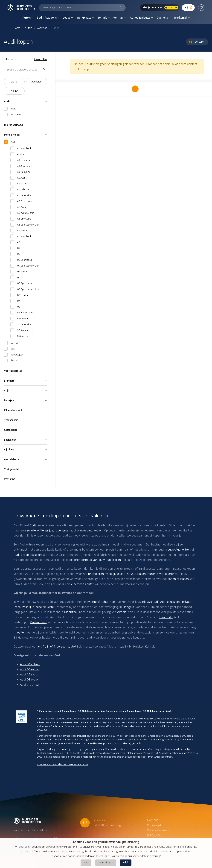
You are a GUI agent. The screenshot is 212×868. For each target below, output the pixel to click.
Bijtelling (9, 450)
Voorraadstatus (13, 371)
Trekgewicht (12, 469)
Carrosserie (11, 430)
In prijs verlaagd (13, 125)
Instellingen (106, 863)
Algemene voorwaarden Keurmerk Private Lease (63, 764)
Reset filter (41, 59)
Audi (33, 525)
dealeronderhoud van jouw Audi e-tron (95, 560)
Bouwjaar (9, 400)
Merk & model (12, 135)
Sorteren (197, 42)
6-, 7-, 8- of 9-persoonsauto (56, 647)
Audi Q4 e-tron (30, 664)
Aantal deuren (12, 459)
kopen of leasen (178, 579)
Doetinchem (38, 622)
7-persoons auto (82, 584)
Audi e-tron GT (30, 685)
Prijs (7, 391)
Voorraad (42, 28)
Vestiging (10, 479)
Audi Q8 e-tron (30, 679)
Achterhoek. (109, 602)
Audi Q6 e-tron (30, 669)
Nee (86, 863)
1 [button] (135, 89)
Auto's (29, 28)
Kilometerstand (13, 410)
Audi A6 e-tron (30, 674)
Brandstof (10, 381)
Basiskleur (10, 440)
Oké (126, 863)
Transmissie (11, 420)
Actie (7, 101)
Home (17, 28)
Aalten (21, 632)
